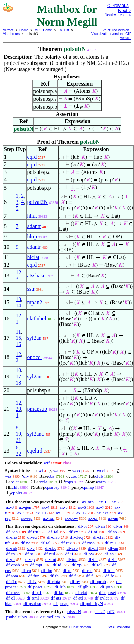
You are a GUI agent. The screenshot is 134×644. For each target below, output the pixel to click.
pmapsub (37, 409)
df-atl (78, 598)
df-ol (10, 598)
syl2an (35, 338)
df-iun (72, 559)
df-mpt (36, 565)
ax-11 (61, 513)
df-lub (60, 587)
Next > (125, 11)
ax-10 (41, 513)
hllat (32, 216)
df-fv (32, 581)
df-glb (83, 587)
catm (101, 482)
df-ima (109, 570)
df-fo (110, 576)
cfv (26, 476)
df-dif (93, 548)
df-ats (56, 598)
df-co (26, 570)
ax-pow (71, 518)
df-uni (51, 559)
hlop (32, 236)
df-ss (29, 554)
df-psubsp (32, 603)
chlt (15, 487)
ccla (44, 482)
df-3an (12, 532)
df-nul (49, 554)
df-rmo (88, 543)
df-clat (81, 592)
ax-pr (93, 518)
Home (24, 30)
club (99, 476)
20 (18, 409)
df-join (107, 587)
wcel (101, 471)
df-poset (35, 587)
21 (18, 440)
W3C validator (119, 627)
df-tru (33, 532)
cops (69, 482)
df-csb (72, 548)
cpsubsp (52, 487)
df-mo (11, 537)
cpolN (17, 493)
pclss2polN (104, 611)
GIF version (126, 36)
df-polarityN (92, 603)
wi (41, 471)
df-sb (112, 532)
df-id (57, 565)
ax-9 (21, 513)
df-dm (47, 570)
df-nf (93, 532)
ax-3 (10, 507)
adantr (34, 226)
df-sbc (51, 548)
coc (74, 476)
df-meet (13, 592)
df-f (73, 576)
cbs (51, 476)
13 (18, 299)
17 (18, 377)
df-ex (73, 532)
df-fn (54, 576)
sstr (31, 289)
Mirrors (8, 30)
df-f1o (12, 581)
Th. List (64, 30)
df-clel (99, 537)
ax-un (113, 518)
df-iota (12, 576)
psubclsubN (16, 617)
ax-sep (27, 518)
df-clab (53, 537)
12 (18, 272)
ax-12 (82, 513)
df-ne (25, 543)
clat (15, 482)
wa (56, 471)
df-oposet (108, 592)
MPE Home (43, 30)
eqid (32, 157)
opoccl (35, 357)
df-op (30, 559)
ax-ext (102, 513)
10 (18, 370)
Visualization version (107, 34)
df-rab (11, 548)
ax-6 (82, 507)
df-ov (75, 581)
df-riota (53, 581)
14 (18, 305)
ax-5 (64, 507)
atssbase (36, 275)
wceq (77, 471)
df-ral (46, 543)
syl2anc (36, 377)
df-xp (77, 565)
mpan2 (35, 302)
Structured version (115, 30)
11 (18, 332)
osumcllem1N (53, 617)
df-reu (111, 543)
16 (18, 344)
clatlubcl (37, 319)
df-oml (33, 598)
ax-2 (116, 502)
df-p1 (37, 592)
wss (8, 476)
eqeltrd (35, 451)
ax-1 (103, 502)
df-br (113, 559)
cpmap (88, 487)
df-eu (32, 537)
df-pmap (61, 603)
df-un (113, 548)
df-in (10, 554)
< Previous (118, 5)
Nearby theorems (118, 15)
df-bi (82, 526)
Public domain (80, 627)
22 (18, 454)
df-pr (10, 559)
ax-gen (25, 507)
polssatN (73, 611)
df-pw (89, 554)
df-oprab (98, 581)
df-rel (97, 565)
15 (18, 338)
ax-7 (100, 507)
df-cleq (76, 537)
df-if (69, 554)
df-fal (53, 532)
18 (18, 383)
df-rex (66, 543)
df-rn (67, 570)
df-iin (93, 559)
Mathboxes (11, 34)
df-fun (34, 576)
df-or (118, 526)
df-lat (58, 592)
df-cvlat (102, 598)
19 (18, 434)
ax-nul (49, 518)
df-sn (109, 554)
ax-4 (45, 507)
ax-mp (88, 502)
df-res (87, 570)
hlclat (33, 257)
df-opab (13, 565)
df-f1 (90, 576)
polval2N (38, 202)
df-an (100, 526)
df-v (31, 548)
